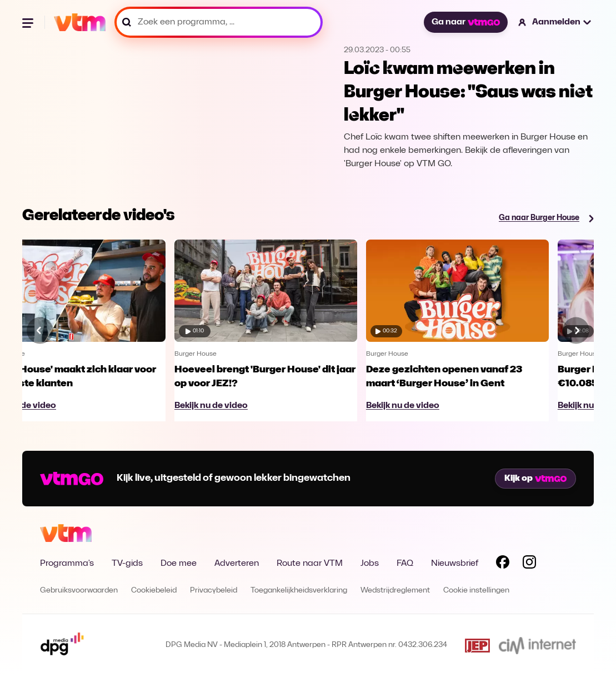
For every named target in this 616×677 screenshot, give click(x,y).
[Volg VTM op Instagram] (529, 564)
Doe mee (179, 564)
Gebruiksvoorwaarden (79, 591)
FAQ (405, 564)
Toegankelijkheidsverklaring (299, 591)
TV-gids (127, 564)
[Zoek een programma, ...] (219, 22)
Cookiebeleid (154, 591)
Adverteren (237, 564)
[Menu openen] (29, 22)
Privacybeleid (214, 591)
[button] (555, 22)
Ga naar (465, 22)
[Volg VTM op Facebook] (503, 564)
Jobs (370, 564)
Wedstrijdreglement (395, 591)
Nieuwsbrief (455, 564)
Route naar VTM (310, 564)
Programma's (67, 564)
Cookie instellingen (476, 591)
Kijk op (535, 479)
